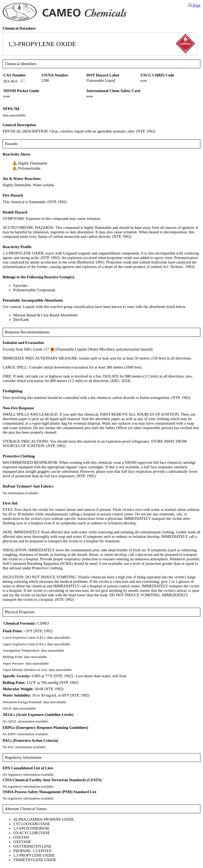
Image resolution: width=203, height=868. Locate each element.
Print (194, 5)
